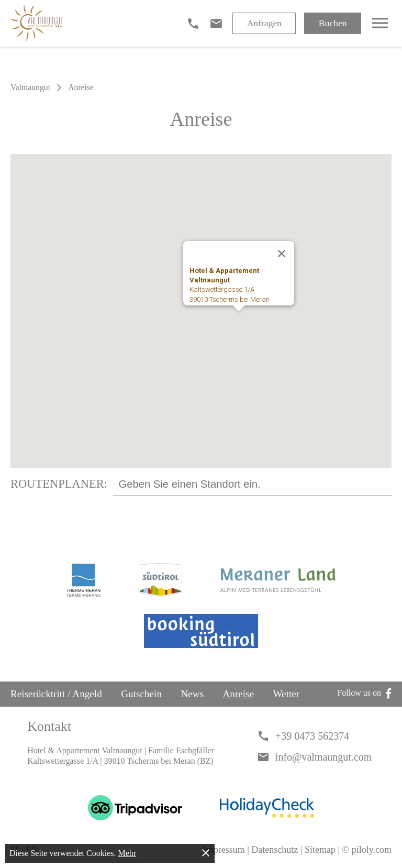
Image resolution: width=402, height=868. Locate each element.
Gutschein (141, 694)
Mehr (127, 853)
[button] (239, 321)
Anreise (238, 694)
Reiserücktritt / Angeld (56, 694)
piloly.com (372, 850)
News (192, 694)
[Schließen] (282, 254)
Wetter (287, 694)
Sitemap (320, 850)
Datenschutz (275, 850)
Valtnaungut (30, 87)
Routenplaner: (59, 484)
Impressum (224, 850)
